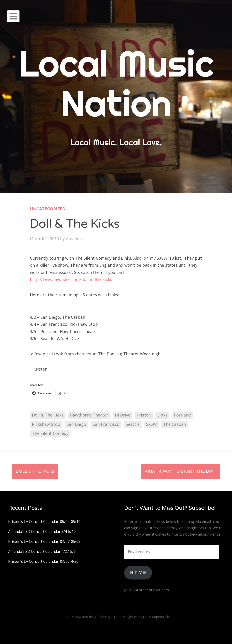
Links (162, 415)
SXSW (151, 424)
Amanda (74, 239)
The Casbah (175, 424)
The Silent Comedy (50, 433)
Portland (182, 415)
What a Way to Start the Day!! (181, 471)
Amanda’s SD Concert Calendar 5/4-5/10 (42, 531)
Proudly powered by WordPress (86, 617)
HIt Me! (138, 572)
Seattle (133, 424)
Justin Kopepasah (156, 617)
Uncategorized (48, 209)
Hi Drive (123, 415)
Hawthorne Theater (89, 415)
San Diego (76, 424)
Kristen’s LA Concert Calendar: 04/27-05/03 (44, 541)
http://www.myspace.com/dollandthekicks (71, 279)
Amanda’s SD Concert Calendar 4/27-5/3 (42, 551)
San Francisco (106, 424)
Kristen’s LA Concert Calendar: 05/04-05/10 (44, 522)
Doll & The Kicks (48, 415)
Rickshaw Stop (46, 424)
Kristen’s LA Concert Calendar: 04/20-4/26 (43, 561)
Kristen (144, 415)
